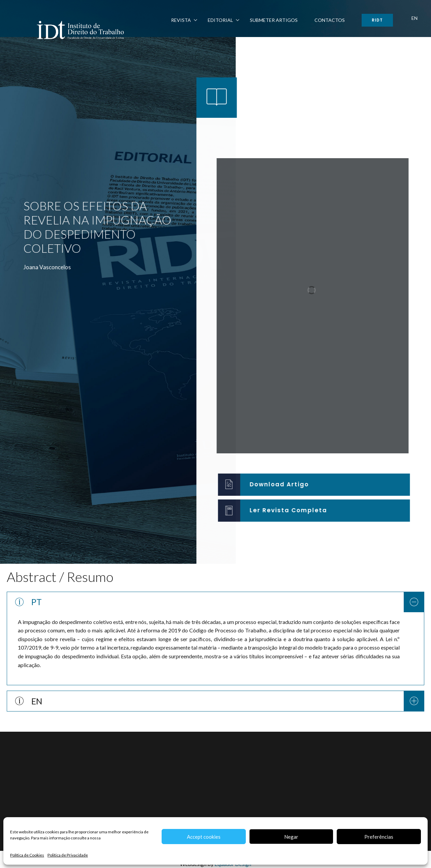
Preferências (379, 837)
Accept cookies (204, 837)
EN (415, 18)
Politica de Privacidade (68, 855)
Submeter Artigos (274, 20)
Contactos (330, 20)
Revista (181, 20)
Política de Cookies (27, 855)
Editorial (220, 20)
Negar (291, 837)
